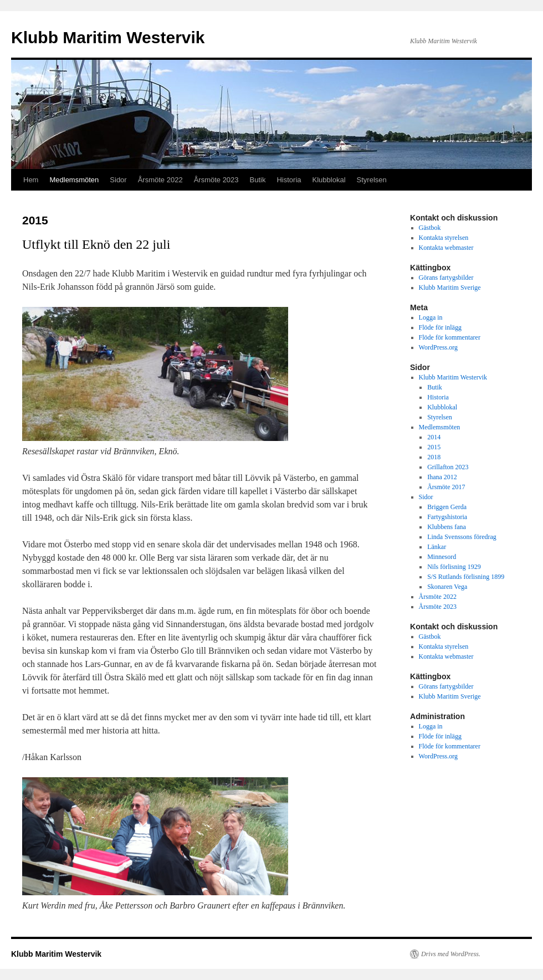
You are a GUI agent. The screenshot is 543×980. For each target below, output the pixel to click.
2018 (434, 457)
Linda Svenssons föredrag (462, 537)
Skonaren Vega (447, 587)
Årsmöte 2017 (446, 487)
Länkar (437, 547)
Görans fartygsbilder (446, 278)
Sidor (118, 180)
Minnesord (442, 557)
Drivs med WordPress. (451, 954)
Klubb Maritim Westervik (108, 37)
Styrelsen (372, 180)
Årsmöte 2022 (160, 180)
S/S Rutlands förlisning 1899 (466, 577)
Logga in (431, 317)
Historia (289, 180)
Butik (258, 180)
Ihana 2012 (442, 477)
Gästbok (430, 228)
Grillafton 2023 (448, 467)
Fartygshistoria (447, 517)
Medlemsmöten (74, 180)
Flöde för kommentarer (450, 337)
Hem (31, 180)
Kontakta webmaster (446, 248)
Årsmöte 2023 (216, 180)
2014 (434, 437)
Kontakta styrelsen (444, 238)
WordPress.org (438, 347)
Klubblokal (329, 180)
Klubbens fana (447, 527)
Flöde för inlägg (440, 327)
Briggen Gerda (447, 507)
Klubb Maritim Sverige (450, 288)
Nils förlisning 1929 (454, 567)
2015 (434, 447)
